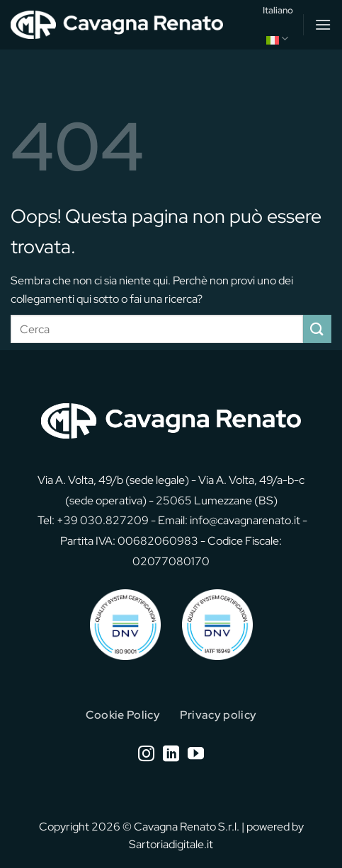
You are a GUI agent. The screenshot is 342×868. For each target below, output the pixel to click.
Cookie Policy (123, 715)
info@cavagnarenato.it (245, 520)
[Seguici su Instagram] (146, 755)
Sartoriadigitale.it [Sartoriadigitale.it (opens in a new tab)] (171, 844)
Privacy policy (218, 715)
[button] (323, 24)
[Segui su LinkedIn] (171, 755)
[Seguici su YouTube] (196, 755)
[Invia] (317, 329)
